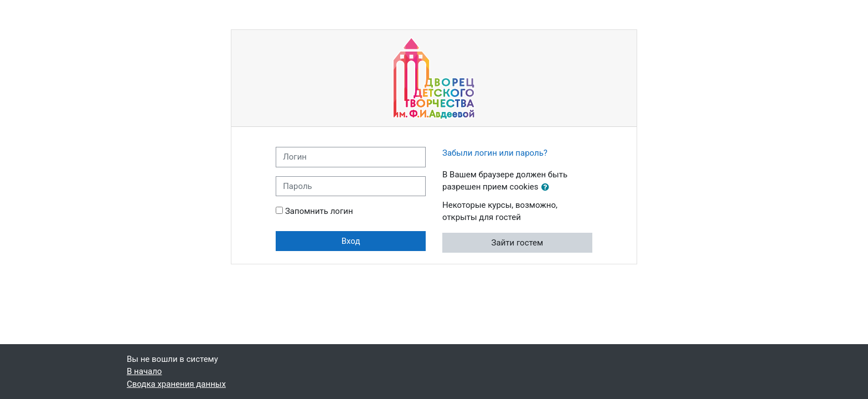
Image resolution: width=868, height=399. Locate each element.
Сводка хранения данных (176, 384)
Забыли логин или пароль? (495, 153)
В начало (144, 371)
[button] (547, 188)
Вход (351, 241)
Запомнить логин (319, 211)
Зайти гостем (518, 243)
